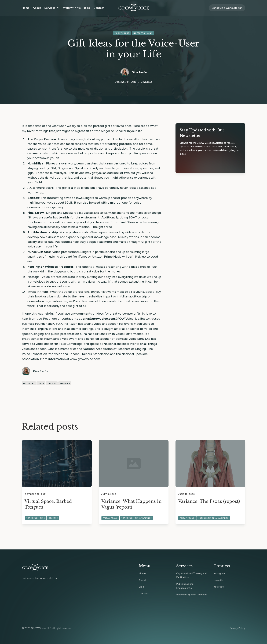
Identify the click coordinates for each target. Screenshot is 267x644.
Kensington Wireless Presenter (50, 267)
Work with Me (72, 8)
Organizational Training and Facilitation (191, 575)
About (37, 8)
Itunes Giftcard (39, 252)
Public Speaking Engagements (185, 586)
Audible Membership (43, 232)
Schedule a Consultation (227, 8)
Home (26, 8)
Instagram (219, 573)
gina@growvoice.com (99, 319)
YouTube (219, 587)
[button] (52, 8)
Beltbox (33, 198)
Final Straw (36, 213)
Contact (99, 8)
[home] (134, 8)
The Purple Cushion (42, 139)
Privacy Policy (237, 628)
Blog (87, 8)
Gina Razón (139, 72)
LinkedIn (218, 580)
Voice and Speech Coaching (192, 595)
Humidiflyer (36, 163)
